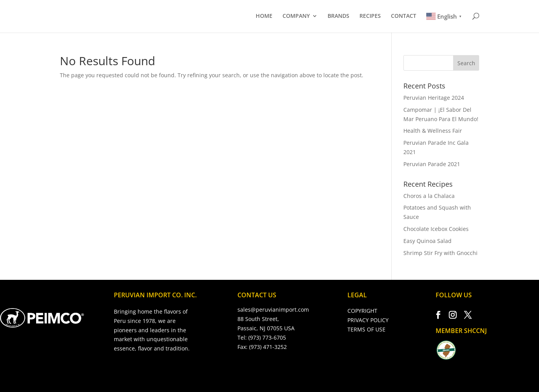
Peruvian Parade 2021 (432, 164)
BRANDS (338, 16)
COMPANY (296, 16)
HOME (264, 16)
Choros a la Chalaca (429, 196)
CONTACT (404, 16)
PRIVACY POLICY (368, 320)
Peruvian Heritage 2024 (434, 98)
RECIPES (370, 16)
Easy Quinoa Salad (427, 241)
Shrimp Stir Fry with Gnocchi (440, 253)
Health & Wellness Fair (433, 131)
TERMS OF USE (366, 329)
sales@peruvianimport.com (273, 310)
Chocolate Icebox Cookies (436, 229)
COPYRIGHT (362, 311)
